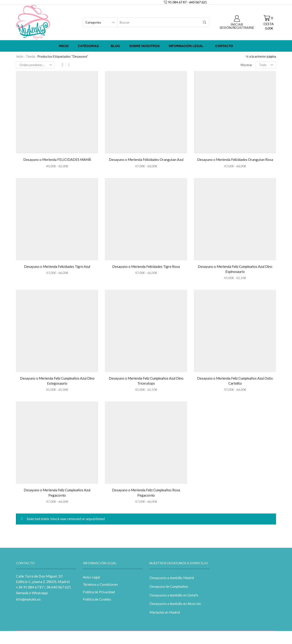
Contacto (224, 46)
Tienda (31, 56)
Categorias (90, 46)
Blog (115, 46)
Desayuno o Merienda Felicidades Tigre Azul (57, 267)
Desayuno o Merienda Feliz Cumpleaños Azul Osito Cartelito (235, 382)
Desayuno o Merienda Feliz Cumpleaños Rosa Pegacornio (146, 495)
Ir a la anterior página (261, 56)
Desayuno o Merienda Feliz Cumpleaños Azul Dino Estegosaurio (57, 382)
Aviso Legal (92, 580)
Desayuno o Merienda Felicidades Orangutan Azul (146, 160)
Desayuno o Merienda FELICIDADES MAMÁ (57, 160)
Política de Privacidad (100, 595)
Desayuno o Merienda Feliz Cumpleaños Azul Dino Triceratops (146, 382)
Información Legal (188, 46)
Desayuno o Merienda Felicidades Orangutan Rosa (235, 160)
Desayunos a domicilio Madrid (173, 581)
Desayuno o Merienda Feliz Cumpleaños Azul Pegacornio (57, 495)
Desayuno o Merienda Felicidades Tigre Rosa (146, 267)
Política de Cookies (98, 603)
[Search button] (205, 22)
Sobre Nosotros (144, 46)
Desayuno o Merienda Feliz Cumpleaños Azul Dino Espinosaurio (235, 270)
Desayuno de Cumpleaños (169, 590)
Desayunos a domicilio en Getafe (175, 599)
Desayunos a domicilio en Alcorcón (177, 608)
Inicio (64, 46)
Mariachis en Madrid (166, 617)
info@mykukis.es (29, 602)
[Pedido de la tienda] (35, 65)
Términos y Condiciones (101, 588)
